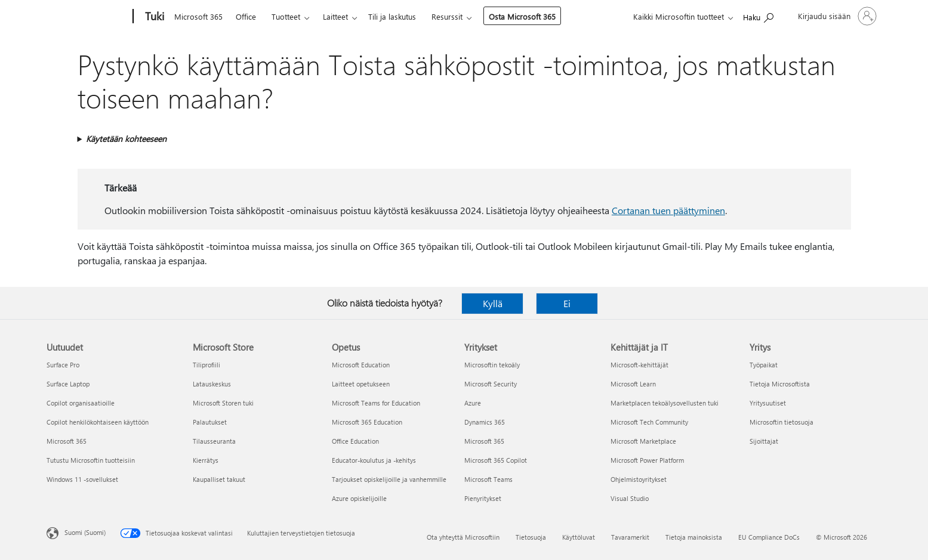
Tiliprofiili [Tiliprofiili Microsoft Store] (206, 365)
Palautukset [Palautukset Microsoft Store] (210, 422)
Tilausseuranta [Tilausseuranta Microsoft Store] (214, 441)
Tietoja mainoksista (694, 537)
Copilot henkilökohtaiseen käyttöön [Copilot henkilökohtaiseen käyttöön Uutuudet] (98, 422)
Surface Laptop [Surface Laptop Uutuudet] (68, 384)
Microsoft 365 (198, 16)
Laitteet (335, 16)
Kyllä (493, 303)
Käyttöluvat (579, 537)
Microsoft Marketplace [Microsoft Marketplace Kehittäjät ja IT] (643, 441)
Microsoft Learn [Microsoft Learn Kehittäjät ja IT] (633, 384)
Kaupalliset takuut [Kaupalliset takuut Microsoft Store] (219, 479)
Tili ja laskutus (392, 16)
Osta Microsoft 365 (522, 16)
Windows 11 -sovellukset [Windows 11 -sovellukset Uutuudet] (82, 479)
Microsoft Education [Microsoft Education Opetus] (361, 365)
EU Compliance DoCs (769, 537)
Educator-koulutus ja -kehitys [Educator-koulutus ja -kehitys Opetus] (374, 460)
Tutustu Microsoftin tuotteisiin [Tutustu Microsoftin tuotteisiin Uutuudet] (91, 460)
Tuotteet (286, 16)
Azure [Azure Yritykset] (473, 403)
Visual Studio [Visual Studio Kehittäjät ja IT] (630, 498)
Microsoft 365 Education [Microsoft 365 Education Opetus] (367, 422)
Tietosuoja (531, 537)
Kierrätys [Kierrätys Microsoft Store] (206, 460)
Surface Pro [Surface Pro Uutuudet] (63, 365)
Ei (567, 303)
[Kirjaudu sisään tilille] (836, 16)
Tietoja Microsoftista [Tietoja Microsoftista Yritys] (780, 384)
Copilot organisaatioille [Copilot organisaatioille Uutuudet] (81, 403)
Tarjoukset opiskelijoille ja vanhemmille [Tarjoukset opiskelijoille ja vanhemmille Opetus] (389, 479)
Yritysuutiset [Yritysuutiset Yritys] (768, 403)
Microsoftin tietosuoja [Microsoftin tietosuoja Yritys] (781, 422)
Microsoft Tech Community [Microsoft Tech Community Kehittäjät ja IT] (649, 422)
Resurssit (447, 16)
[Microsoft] (87, 17)
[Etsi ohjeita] (758, 15)
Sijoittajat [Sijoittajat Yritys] (764, 441)
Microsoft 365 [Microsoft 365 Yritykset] (484, 441)
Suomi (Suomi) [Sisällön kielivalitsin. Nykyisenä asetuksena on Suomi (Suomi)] (85, 532)
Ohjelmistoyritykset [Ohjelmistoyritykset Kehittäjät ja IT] (639, 479)
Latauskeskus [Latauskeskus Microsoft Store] (212, 384)
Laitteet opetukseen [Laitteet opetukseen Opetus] (361, 384)
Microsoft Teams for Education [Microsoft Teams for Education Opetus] (376, 403)
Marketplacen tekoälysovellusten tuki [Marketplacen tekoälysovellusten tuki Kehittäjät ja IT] (665, 403)
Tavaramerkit (630, 537)
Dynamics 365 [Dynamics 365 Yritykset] (485, 422)
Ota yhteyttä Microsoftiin (463, 537)
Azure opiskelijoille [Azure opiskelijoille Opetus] (359, 498)
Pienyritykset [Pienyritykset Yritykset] (483, 498)
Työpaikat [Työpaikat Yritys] (764, 365)
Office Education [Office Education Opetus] (355, 441)
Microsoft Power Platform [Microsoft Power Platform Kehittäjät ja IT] (647, 460)
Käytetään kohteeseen (126, 139)
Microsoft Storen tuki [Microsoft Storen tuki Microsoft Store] (223, 403)
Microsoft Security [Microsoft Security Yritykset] (491, 384)
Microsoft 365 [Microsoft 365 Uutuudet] (67, 441)
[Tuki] (153, 17)
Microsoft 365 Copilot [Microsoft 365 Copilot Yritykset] (496, 460)
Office (246, 16)
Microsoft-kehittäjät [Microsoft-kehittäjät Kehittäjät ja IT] (639, 365)
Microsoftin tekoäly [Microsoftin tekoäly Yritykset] (492, 365)
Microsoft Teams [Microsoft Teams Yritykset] (488, 479)
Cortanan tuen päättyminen (668, 210)
